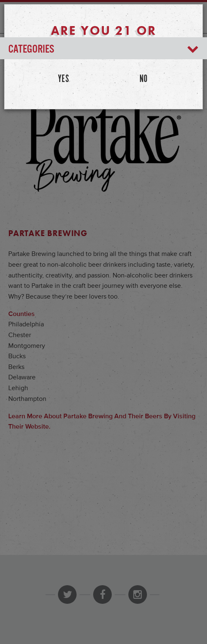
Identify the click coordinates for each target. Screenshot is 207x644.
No (144, 79)
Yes (64, 79)
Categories (103, 49)
